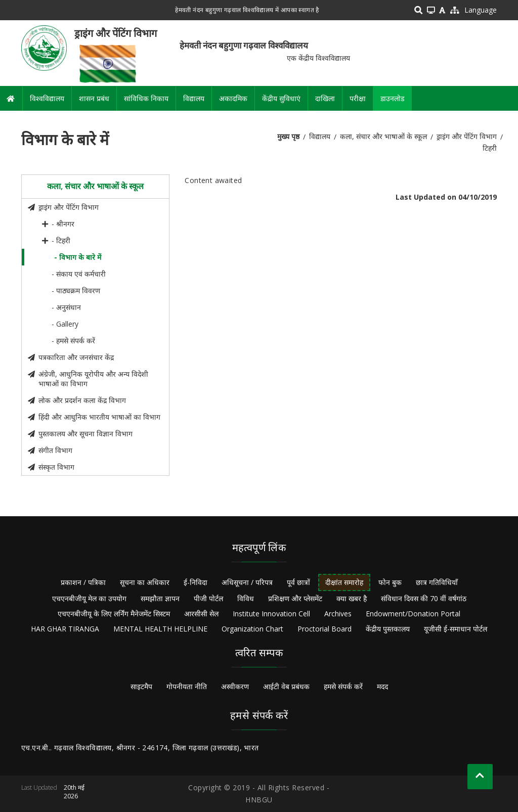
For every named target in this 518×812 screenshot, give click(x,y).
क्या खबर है (352, 598)
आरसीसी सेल (201, 614)
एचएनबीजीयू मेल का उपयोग (89, 598)
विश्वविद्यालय (47, 98)
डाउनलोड (392, 98)
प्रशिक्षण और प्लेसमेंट (295, 598)
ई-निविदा (196, 582)
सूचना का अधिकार (145, 582)
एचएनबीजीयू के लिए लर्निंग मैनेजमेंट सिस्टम (114, 614)
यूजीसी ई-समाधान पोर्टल (456, 629)
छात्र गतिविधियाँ (437, 582)
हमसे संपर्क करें (343, 686)
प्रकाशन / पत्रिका (83, 582)
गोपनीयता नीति (187, 686)
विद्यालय (194, 98)
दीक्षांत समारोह (344, 582)
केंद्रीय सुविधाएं (281, 98)
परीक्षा (358, 98)
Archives (338, 614)
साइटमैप (141, 686)
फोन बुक (390, 582)
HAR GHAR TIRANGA (65, 629)
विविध (246, 598)
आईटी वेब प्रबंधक (286, 686)
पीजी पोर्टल (208, 598)
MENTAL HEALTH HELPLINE (160, 629)
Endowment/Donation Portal (413, 614)
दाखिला (325, 98)
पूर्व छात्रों (298, 582)
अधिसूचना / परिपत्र (247, 582)
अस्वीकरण (235, 686)
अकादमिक (233, 98)
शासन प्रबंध (94, 98)
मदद (382, 686)
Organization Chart (252, 629)
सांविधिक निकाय (146, 98)
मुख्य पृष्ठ (288, 136)
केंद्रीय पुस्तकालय (388, 629)
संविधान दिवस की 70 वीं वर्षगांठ (424, 598)
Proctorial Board (325, 629)
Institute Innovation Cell (271, 614)
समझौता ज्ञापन (160, 598)
